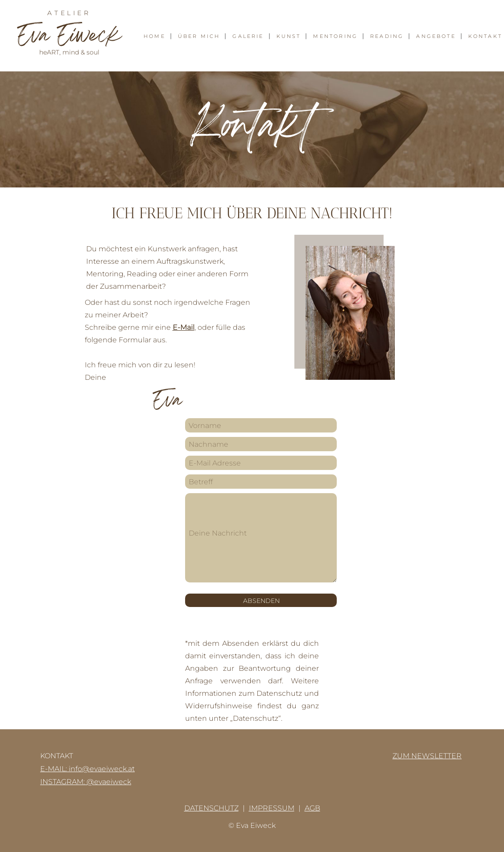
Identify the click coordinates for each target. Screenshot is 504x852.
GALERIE (248, 36)
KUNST (289, 36)
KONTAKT (485, 36)
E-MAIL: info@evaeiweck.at (87, 769)
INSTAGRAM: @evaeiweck (86, 782)
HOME (155, 36)
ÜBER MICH (199, 36)
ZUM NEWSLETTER (427, 756)
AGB (312, 808)
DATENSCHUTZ (211, 808)
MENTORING (335, 36)
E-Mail (184, 327)
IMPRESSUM (272, 808)
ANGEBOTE (436, 36)
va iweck (69, 37)
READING (387, 36)
